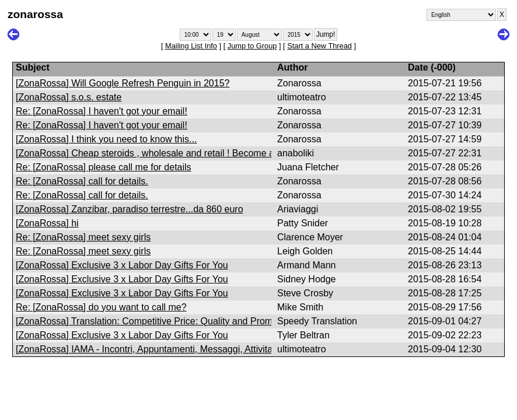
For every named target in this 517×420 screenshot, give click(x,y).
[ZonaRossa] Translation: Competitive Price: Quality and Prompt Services (167, 321)
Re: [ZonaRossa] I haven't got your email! (102, 111)
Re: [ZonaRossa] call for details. (82, 181)
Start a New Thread (319, 46)
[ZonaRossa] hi (47, 223)
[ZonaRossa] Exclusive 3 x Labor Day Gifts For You (122, 265)
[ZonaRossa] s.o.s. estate (69, 97)
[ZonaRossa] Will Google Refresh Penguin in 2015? (123, 83)
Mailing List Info (191, 46)
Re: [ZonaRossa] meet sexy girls (83, 237)
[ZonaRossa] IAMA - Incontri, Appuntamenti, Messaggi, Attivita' (145, 349)
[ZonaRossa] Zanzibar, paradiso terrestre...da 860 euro (130, 209)
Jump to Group (252, 46)
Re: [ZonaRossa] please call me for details (104, 167)
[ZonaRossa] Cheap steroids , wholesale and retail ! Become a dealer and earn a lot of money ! (212, 153)
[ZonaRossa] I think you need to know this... (106, 139)
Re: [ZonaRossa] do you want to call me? (101, 307)
